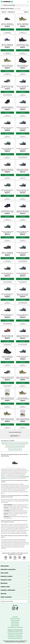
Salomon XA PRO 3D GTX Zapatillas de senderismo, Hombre (7, 170)
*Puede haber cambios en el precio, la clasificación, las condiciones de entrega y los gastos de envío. (15, 641)
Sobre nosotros (15, 624)
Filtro (26, 12)
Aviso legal (15, 617)
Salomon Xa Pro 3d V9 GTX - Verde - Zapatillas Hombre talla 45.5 (7, 399)
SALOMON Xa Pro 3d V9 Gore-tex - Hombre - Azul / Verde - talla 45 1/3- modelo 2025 (7, 87)
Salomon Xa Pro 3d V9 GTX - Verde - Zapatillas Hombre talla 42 (7, 419)
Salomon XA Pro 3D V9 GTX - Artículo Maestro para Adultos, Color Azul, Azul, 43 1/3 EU (7, 378)
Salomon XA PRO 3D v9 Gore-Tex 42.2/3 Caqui (7, 66)
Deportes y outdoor (7, 576)
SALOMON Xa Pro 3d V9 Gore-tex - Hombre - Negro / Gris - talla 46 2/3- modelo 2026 (7, 211)
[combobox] (16, 5)
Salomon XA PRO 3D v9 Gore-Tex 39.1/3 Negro (23, 66)
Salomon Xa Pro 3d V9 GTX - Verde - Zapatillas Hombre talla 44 (23, 378)
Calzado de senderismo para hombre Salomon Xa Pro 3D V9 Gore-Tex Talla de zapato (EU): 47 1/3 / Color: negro (7, 108)
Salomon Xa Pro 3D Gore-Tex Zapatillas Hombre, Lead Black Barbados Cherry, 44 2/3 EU (23, 295)
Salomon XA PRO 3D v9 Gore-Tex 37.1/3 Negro (7, 357)
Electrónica (4, 583)
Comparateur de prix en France (15, 633)
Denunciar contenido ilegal (15, 432)
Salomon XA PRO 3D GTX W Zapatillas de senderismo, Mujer (7, 149)
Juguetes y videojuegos (8, 590)
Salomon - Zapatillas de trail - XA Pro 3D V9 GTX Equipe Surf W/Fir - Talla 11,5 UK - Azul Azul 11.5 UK (7, 45)
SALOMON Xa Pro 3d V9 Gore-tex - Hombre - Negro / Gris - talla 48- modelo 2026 (23, 45)
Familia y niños (5, 587)
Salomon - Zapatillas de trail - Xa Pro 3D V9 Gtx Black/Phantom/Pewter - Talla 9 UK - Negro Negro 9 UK (7, 253)
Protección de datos (15, 619)
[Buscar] (2, 5)
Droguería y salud (6, 580)
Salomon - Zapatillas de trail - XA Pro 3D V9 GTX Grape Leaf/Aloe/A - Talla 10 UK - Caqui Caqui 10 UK (23, 24)
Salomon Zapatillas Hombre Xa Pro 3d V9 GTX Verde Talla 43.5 (23, 399)
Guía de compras (15, 626)
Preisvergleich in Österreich (15, 635)
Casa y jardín (4, 573)
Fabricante (11, 12)
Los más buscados (15, 620)
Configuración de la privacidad (15, 627)
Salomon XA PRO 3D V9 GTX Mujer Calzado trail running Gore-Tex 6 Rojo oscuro (7, 336)
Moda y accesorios (6, 597)
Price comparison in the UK (15, 638)
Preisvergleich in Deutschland (15, 637)
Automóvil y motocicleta (8, 569)
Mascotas (3, 593)
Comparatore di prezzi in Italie (15, 631)
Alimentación (5, 566)
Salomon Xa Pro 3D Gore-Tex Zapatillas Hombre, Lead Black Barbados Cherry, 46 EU (23, 170)
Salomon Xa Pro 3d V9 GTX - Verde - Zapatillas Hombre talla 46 (23, 419)
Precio (4, 12)
